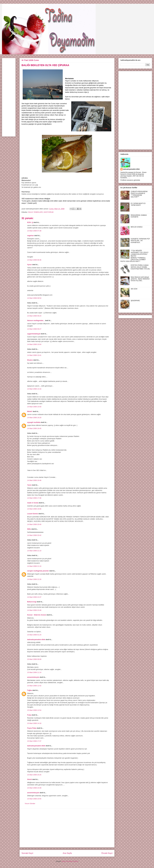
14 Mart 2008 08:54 (34, 298)
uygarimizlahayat (34, 334)
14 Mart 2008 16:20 (34, 418)
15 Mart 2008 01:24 (34, 635)
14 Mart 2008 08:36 (34, 260)
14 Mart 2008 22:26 (34, 579)
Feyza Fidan (32, 728)
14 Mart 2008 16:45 (34, 428)
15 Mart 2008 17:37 (34, 741)
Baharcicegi (32, 602)
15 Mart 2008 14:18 (34, 723)
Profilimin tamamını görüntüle (130, 180)
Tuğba (30, 690)
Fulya (29, 715)
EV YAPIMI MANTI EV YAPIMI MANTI (138, 204)
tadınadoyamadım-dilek (36, 639)
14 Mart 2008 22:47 (34, 597)
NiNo (29, 529)
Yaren (29, 485)
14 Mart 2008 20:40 (34, 524)
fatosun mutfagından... (36, 320)
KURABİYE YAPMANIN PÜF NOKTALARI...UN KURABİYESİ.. (140, 241)
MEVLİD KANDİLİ (137, 227)
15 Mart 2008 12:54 (34, 710)
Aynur (29, 265)
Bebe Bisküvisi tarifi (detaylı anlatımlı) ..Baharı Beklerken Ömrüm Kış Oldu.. (140, 279)
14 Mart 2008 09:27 (34, 329)
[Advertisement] (67, 828)
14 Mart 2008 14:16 (34, 389)
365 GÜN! (134, 289)
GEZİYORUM (49, 212)
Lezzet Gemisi (33, 514)
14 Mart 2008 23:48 (34, 610)
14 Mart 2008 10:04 (34, 344)
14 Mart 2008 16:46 (34, 480)
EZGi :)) (30, 222)
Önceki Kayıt (107, 853)
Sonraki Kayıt (27, 853)
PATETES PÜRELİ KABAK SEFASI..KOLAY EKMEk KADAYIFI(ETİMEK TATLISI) (140, 267)
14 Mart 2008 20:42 (34, 535)
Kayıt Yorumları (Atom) (70, 861)
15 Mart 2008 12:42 (34, 686)
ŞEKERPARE (135, 301)
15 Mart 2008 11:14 (34, 672)
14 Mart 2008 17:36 (34, 498)
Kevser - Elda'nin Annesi (37, 615)
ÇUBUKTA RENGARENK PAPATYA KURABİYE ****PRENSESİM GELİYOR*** (139, 194)
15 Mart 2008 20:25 (34, 775)
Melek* (30, 411)
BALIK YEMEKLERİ (35, 212)
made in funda (33, 503)
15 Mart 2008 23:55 (34, 799)
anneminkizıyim (33, 677)
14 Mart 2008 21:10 (34, 551)
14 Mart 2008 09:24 (34, 316)
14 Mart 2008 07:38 (34, 231)
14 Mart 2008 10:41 (34, 355)
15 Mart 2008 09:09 (34, 659)
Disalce (30, 360)
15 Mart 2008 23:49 (34, 788)
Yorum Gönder (30, 804)
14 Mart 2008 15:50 (34, 407)
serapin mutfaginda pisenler (38, 571)
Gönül (30, 779)
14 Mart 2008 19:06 (34, 509)
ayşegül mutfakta (34, 422)
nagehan (30, 236)
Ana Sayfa (67, 853)
